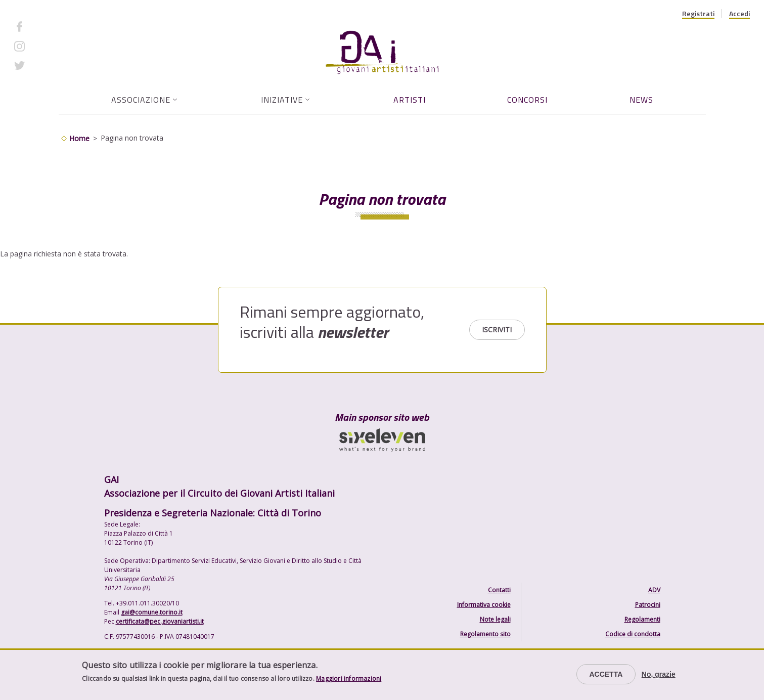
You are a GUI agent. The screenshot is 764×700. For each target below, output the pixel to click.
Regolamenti (642, 619)
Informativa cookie (484, 605)
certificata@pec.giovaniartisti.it (160, 621)
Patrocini (648, 605)
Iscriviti (497, 330)
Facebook (47, 27)
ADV (654, 590)
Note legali (495, 619)
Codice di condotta (633, 634)
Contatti (499, 590)
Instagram (48, 46)
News (641, 100)
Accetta (606, 674)
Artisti (410, 100)
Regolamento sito (485, 634)
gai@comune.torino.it (152, 612)
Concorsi (527, 100)
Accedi (739, 14)
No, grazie (659, 674)
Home (79, 138)
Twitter (43, 65)
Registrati (698, 14)
